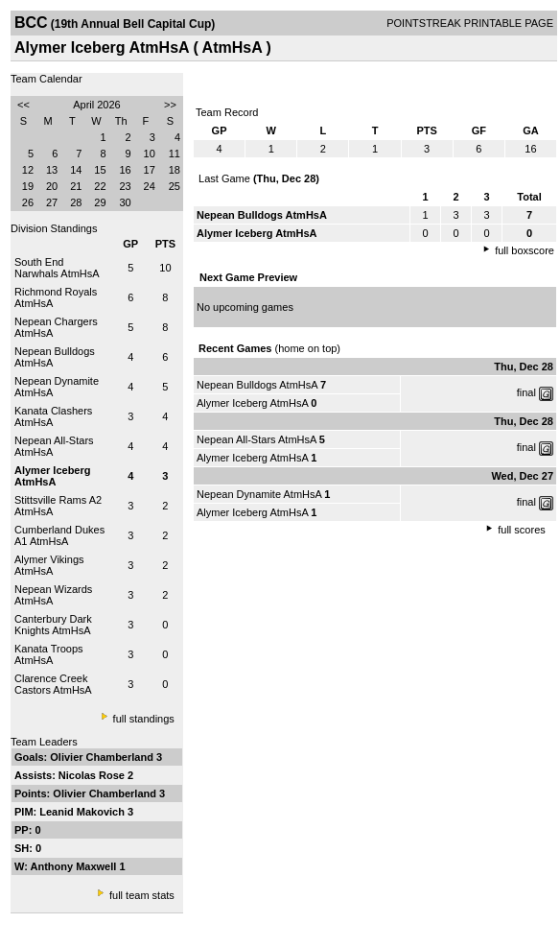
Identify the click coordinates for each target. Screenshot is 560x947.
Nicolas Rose (93, 775)
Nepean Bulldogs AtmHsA (257, 385)
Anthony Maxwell (75, 866)
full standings (144, 719)
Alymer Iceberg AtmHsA (252, 403)
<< (23, 105)
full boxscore (525, 250)
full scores (522, 530)
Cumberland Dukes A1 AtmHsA (59, 535)
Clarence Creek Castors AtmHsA (53, 684)
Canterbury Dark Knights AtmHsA (53, 625)
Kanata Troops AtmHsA (49, 654)
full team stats (142, 895)
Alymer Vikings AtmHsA (49, 565)
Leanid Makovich (83, 812)
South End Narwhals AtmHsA (57, 268)
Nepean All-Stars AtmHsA (257, 439)
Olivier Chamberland (103, 757)
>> (170, 105)
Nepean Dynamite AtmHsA (259, 494)
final (526, 392)
